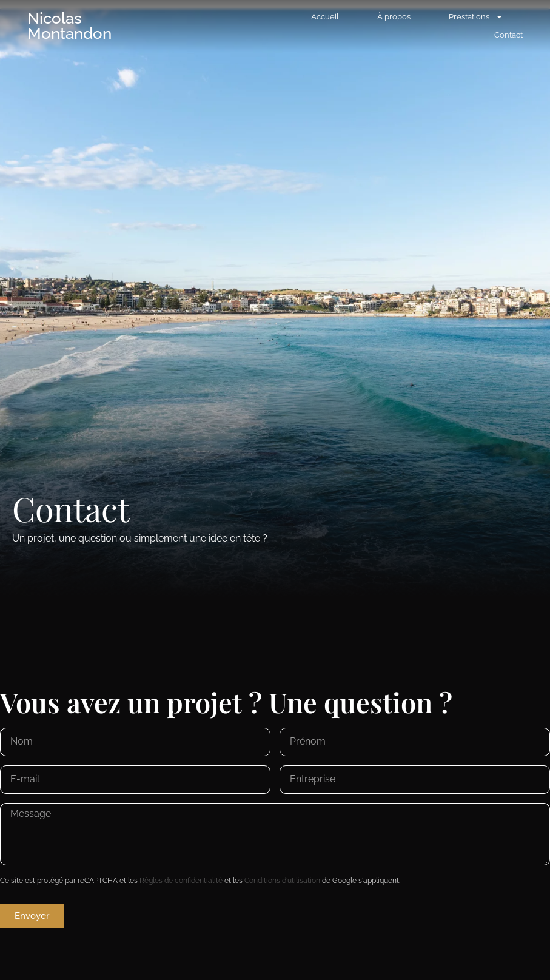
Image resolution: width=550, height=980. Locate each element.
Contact (508, 35)
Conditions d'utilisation (282, 881)
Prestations (476, 17)
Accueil (325, 17)
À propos (394, 17)
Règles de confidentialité (181, 881)
